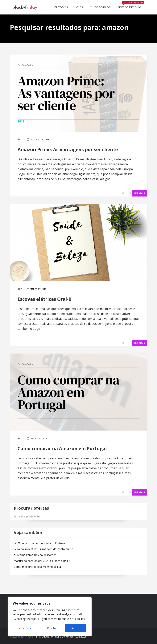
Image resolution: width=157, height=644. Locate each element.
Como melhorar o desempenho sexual (38, 567)
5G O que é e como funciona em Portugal (40, 543)
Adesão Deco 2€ (131, 7)
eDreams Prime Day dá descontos (35, 555)
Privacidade (43, 637)
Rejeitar (52, 628)
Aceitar (76, 628)
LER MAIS (139, 193)
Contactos (81, 637)
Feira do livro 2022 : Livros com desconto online (43, 549)
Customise (26, 628)
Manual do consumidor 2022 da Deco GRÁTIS (42, 561)
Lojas (79, 7)
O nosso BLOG (100, 7)
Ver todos (60, 7)
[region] (50, 617)
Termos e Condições (62, 637)
